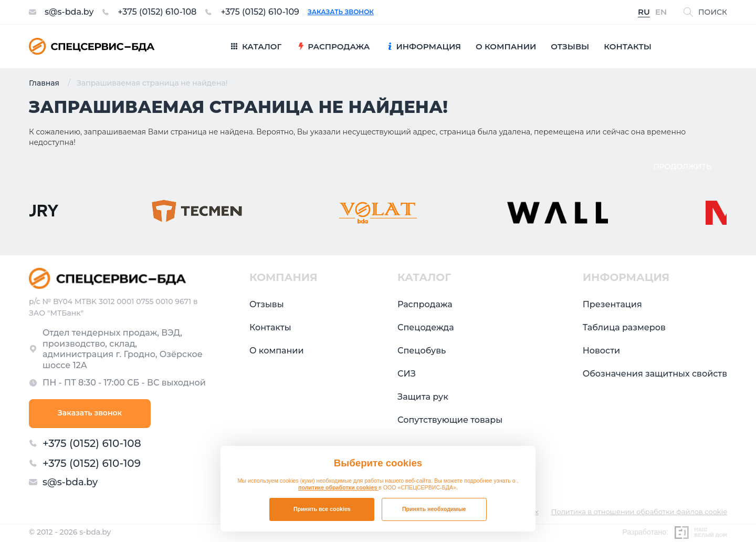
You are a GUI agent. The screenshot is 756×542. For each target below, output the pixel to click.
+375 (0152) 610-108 (157, 12)
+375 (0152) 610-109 (260, 12)
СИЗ (407, 374)
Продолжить (682, 166)
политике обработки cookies (338, 487)
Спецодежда (426, 327)
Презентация (612, 304)
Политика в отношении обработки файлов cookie (639, 512)
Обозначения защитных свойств (655, 374)
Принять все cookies (322, 509)
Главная (44, 83)
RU (644, 12)
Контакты (270, 327)
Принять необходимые (434, 509)
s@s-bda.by (69, 12)
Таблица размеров (624, 327)
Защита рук (423, 397)
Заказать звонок (341, 12)
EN (661, 12)
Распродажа (425, 304)
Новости (601, 351)
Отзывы (267, 304)
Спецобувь (422, 351)
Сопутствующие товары (450, 420)
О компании (277, 351)
